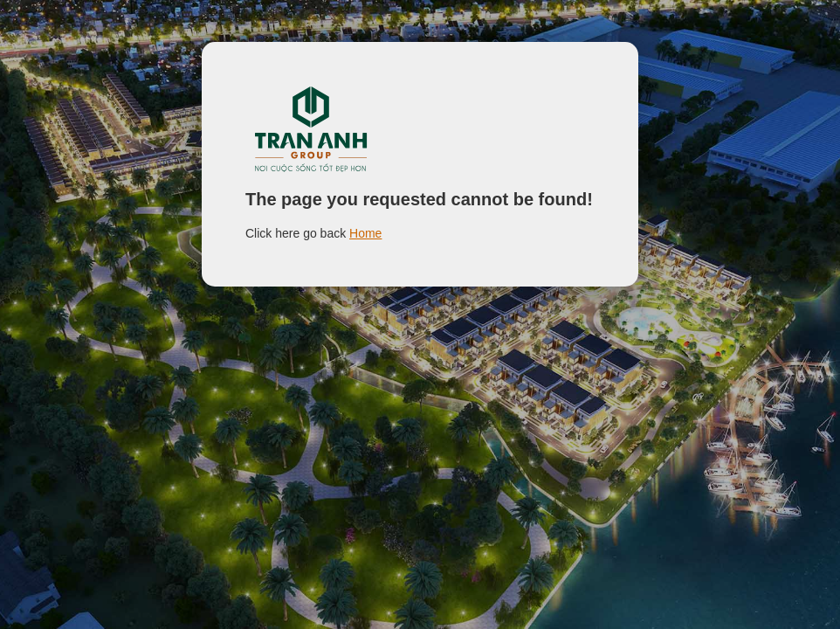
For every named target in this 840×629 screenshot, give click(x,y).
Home (365, 233)
